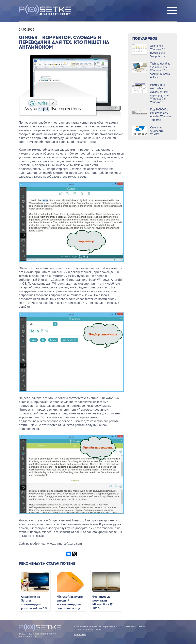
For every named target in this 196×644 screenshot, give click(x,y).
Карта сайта (80, 634)
